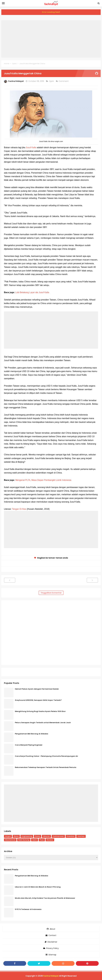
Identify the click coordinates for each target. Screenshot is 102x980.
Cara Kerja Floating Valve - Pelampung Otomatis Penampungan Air (46, 756)
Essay (38, 836)
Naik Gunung (24, 840)
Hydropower (58, 836)
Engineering (27, 836)
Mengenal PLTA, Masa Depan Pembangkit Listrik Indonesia (43, 480)
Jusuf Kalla (31, 147)
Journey (81, 836)
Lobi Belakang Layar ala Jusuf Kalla (32, 292)
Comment (64, 81)
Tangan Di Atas (19, 509)
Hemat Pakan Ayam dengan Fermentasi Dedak (37, 689)
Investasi (71, 836)
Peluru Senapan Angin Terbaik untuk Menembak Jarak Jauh (43, 723)
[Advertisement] (51, 39)
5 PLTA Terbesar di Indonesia (28, 909)
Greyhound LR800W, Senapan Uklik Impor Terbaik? (38, 700)
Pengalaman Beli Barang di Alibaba (31, 734)
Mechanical (10, 840)
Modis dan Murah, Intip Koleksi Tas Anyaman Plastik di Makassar (45, 898)
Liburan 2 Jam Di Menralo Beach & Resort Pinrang (38, 887)
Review (50, 840)
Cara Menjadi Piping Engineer (29, 745)
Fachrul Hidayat (51, 976)
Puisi (42, 840)
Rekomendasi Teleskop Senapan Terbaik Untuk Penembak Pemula (46, 767)
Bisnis (16, 836)
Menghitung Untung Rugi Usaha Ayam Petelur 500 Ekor (40, 711)
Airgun (8, 836)
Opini (52, 81)
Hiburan (46, 836)
